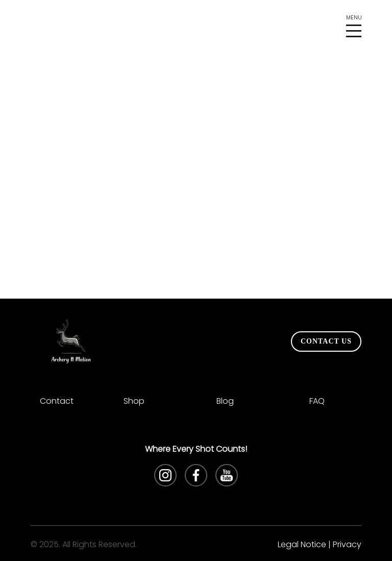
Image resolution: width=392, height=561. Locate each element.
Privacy (347, 544)
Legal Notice (302, 544)
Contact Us (326, 341)
